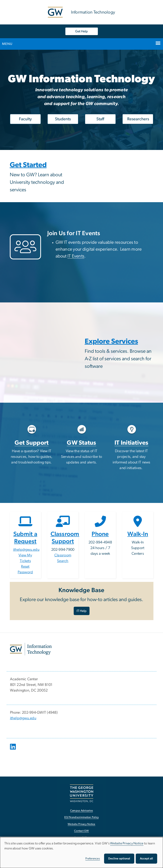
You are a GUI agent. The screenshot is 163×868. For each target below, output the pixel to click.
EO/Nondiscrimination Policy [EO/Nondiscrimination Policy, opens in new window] (82, 817)
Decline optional (119, 859)
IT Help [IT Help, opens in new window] (82, 611)
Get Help (81, 31)
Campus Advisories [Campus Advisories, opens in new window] (81, 811)
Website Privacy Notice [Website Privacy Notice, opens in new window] (81, 824)
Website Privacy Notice (127, 843)
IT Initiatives (131, 443)
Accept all (146, 859)
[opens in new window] (13, 750)
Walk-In (138, 534)
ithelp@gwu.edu (26, 550)
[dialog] (81, 853)
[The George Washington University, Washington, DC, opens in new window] (82, 793)
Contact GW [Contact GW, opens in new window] (81, 831)
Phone (100, 534)
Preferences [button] (93, 859)
